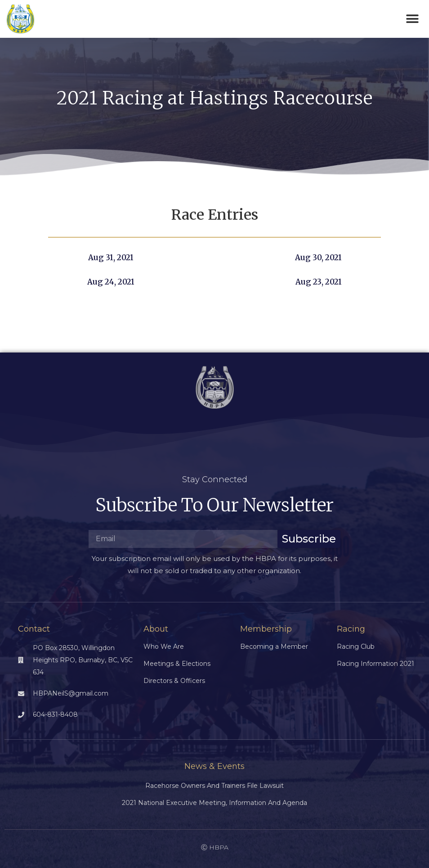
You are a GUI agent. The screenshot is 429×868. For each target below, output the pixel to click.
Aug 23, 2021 (319, 282)
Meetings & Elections (177, 664)
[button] (412, 19)
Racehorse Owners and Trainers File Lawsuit (214, 786)
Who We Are (164, 646)
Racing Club (356, 646)
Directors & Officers (174, 681)
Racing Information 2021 (375, 664)
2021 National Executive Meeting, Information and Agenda (214, 803)
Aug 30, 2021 (318, 258)
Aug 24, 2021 (111, 282)
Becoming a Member (274, 646)
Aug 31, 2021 (111, 258)
